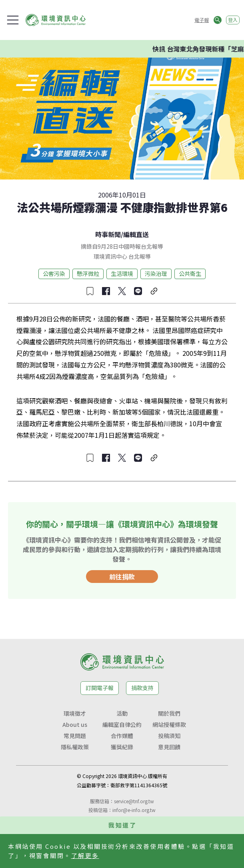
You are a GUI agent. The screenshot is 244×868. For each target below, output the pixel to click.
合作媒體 (122, 736)
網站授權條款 (169, 724)
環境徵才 (75, 713)
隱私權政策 (75, 747)
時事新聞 (108, 234)
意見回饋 (169, 747)
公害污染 (54, 273)
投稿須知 (169, 736)
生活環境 (122, 273)
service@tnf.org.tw (134, 801)
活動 (122, 713)
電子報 (202, 20)
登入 (233, 20)
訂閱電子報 (100, 688)
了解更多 (85, 855)
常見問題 (75, 736)
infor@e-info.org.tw (134, 810)
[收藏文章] (90, 291)
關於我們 (169, 713)
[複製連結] (154, 291)
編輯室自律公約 (122, 724)
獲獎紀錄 (122, 747)
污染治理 (156, 273)
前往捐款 (122, 577)
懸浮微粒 (88, 273)
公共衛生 (190, 273)
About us (75, 724)
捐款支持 (142, 688)
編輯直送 (136, 234)
